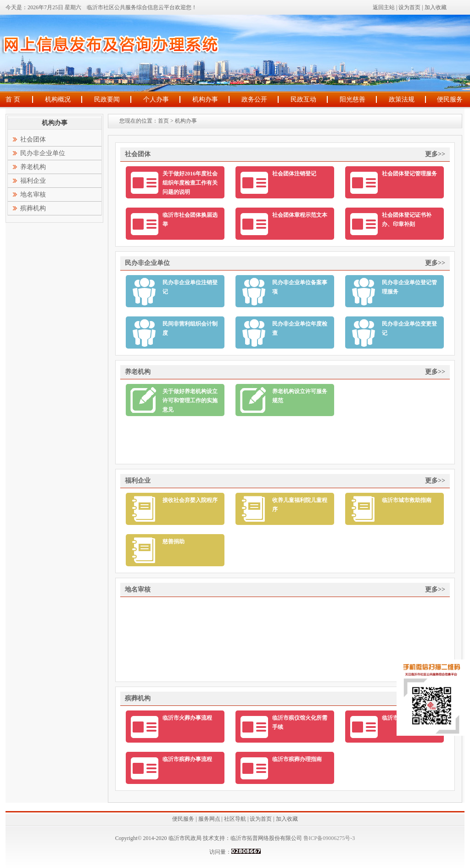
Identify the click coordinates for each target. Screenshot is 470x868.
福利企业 (33, 181)
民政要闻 (107, 99)
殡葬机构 (33, 208)
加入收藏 (436, 7)
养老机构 (33, 167)
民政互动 (303, 99)
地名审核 (33, 194)
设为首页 (409, 7)
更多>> (435, 154)
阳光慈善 (352, 99)
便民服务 (450, 99)
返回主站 (384, 7)
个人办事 (156, 99)
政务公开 (254, 99)
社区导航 (235, 819)
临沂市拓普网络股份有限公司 (266, 838)
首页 (163, 121)
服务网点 (209, 819)
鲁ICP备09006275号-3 (329, 838)
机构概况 (58, 99)
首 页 (13, 99)
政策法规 (402, 99)
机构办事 (205, 99)
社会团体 (33, 139)
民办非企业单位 (43, 153)
